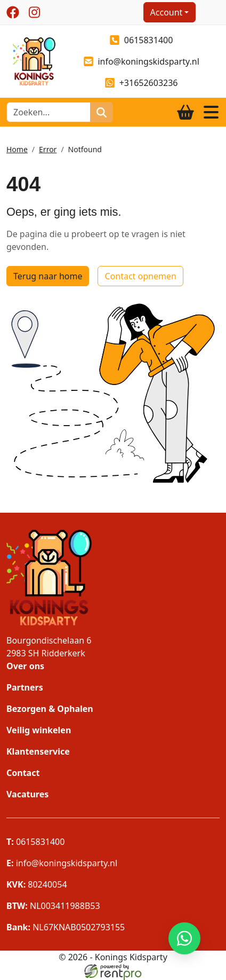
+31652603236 (141, 83)
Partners (25, 687)
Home (17, 149)
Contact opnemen (140, 276)
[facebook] (13, 12)
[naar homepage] (31, 60)
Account (167, 12)
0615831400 (142, 40)
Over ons (25, 666)
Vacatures (27, 794)
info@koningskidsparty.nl (141, 61)
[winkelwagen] (185, 112)
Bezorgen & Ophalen (50, 709)
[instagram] (34, 12)
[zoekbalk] (49, 112)
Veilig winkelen (39, 730)
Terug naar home (48, 276)
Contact (23, 773)
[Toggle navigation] (211, 112)
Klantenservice (38, 751)
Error (48, 149)
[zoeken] (102, 112)
